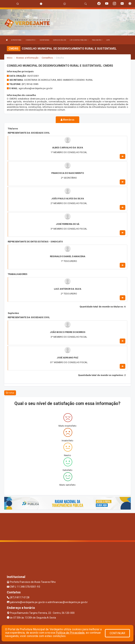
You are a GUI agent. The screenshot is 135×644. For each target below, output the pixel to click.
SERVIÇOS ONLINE (60, 40)
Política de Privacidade (70, 633)
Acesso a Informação (27, 58)
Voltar (10, 393)
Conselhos (47, 58)
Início (10, 58)
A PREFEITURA (17, 40)
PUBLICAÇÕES (97, 40)
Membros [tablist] (67, 120)
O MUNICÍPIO (31, 40)
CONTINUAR (117, 633)
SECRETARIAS (44, 40)
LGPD (108, 40)
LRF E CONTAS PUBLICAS (79, 40)
